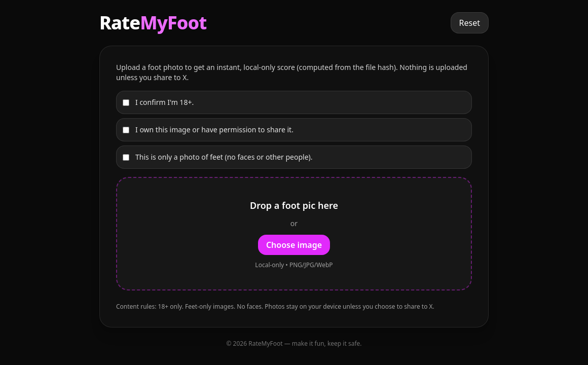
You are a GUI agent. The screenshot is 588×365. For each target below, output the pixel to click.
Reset (470, 23)
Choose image (294, 245)
